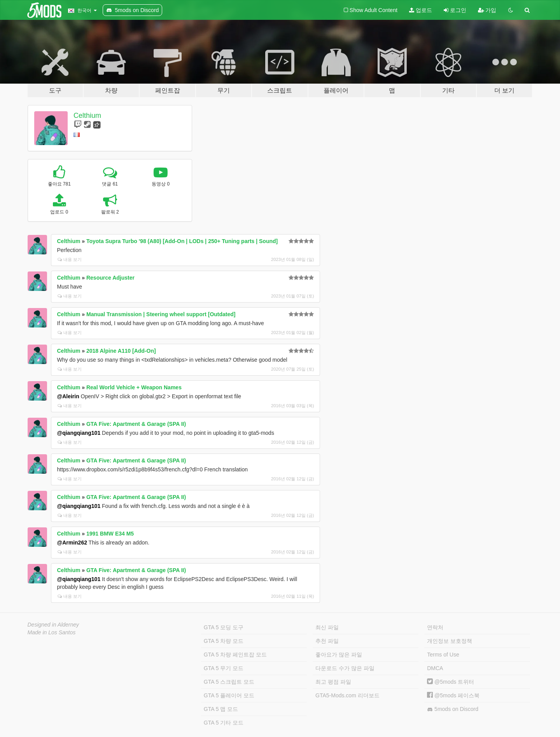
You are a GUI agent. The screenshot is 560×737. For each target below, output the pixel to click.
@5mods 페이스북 (453, 695)
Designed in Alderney (53, 625)
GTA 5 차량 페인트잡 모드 (235, 655)
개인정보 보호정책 (450, 641)
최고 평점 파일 (333, 682)
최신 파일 (327, 627)
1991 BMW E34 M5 (110, 534)
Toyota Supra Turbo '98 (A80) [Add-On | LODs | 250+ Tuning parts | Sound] (182, 241)
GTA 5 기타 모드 (224, 723)
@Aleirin (68, 396)
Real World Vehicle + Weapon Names (134, 387)
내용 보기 (70, 259)
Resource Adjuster (110, 278)
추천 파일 (327, 641)
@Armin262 (72, 543)
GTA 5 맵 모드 (221, 709)
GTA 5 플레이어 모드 (229, 695)
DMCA (435, 668)
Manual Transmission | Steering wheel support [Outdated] (161, 314)
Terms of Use (443, 655)
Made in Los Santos (52, 632)
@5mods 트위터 (451, 682)
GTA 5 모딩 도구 (224, 627)
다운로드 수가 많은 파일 (345, 668)
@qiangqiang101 (79, 433)
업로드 (421, 10)
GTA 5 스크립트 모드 (229, 682)
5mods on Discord (453, 709)
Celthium (87, 116)
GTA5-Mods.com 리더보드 (347, 695)
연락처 (435, 627)
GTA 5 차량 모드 (224, 641)
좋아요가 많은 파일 (339, 655)
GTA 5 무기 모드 (224, 668)
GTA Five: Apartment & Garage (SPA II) (136, 424)
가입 (487, 10)
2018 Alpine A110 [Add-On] (121, 351)
